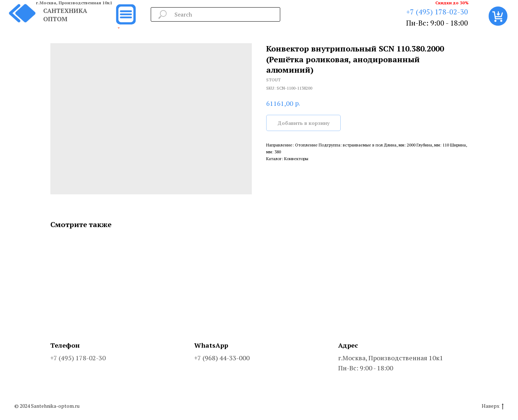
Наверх (493, 406)
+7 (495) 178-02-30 (437, 12)
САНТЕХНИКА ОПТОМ (65, 15)
